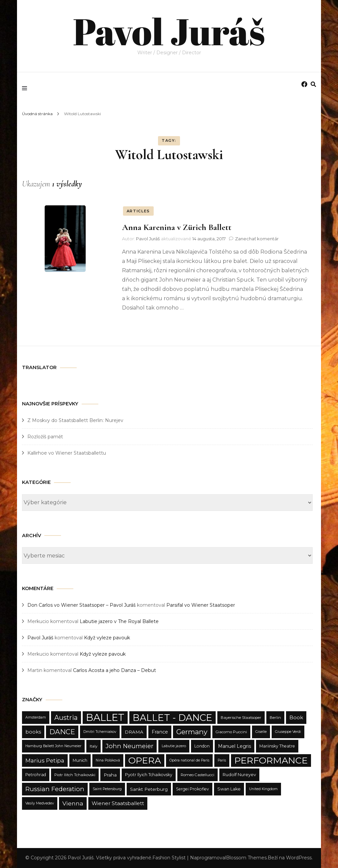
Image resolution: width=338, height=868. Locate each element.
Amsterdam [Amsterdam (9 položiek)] (36, 717)
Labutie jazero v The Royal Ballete (119, 621)
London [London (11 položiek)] (202, 746)
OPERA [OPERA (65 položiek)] (145, 760)
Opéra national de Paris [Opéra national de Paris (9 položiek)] (189, 760)
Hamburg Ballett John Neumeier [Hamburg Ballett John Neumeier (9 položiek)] (53, 746)
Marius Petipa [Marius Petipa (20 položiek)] (45, 760)
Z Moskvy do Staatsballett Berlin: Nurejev (75, 420)
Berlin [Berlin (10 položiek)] (275, 718)
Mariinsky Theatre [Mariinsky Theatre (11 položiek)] (277, 746)
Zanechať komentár (257, 239)
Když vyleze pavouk (107, 638)
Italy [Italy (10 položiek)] (93, 746)
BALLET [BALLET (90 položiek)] (105, 717)
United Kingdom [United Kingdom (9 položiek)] (263, 789)
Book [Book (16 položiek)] (296, 717)
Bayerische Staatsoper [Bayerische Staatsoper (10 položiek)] (241, 718)
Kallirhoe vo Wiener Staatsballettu (67, 453)
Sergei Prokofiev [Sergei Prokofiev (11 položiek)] (192, 789)
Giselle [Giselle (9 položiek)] (261, 732)
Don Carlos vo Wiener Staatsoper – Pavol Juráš (81, 605)
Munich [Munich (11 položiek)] (80, 760)
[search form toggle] (313, 84)
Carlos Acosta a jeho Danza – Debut (114, 670)
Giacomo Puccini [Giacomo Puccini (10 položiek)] (231, 732)
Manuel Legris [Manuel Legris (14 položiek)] (234, 746)
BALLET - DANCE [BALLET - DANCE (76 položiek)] (172, 718)
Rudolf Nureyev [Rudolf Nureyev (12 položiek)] (239, 775)
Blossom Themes (246, 858)
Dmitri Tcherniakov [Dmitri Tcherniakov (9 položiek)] (100, 732)
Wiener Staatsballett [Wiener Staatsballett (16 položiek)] (118, 803)
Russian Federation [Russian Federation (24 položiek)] (55, 789)
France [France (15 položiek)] (160, 732)
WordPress (299, 858)
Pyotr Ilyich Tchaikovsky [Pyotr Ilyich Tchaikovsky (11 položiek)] (149, 775)
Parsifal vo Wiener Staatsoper (201, 605)
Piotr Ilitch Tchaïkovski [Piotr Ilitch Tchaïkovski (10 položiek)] (75, 775)
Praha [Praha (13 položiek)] (110, 775)
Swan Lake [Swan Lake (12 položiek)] (229, 789)
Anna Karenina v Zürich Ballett (177, 227)
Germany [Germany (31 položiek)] (192, 732)
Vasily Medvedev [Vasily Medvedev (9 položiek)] (40, 803)
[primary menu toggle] (26, 88)
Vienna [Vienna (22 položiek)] (73, 803)
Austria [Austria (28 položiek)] (66, 718)
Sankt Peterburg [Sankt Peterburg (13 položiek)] (149, 789)
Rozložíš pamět (45, 437)
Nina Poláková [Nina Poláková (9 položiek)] (108, 760)
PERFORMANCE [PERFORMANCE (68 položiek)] (271, 760)
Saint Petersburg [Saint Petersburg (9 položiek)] (107, 789)
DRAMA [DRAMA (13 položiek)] (134, 732)
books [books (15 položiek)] (33, 732)
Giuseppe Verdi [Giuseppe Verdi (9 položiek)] (288, 732)
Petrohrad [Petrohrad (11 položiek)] (36, 775)
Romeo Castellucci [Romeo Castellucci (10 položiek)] (197, 775)
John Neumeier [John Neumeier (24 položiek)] (129, 746)
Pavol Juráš (169, 30)
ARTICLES (138, 211)
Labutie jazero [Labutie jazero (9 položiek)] (174, 746)
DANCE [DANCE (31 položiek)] (62, 732)
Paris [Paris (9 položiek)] (222, 760)
